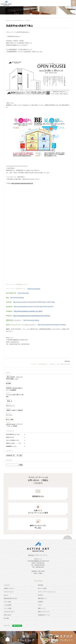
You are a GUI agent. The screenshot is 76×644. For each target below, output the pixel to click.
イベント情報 (8, 608)
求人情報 (6, 618)
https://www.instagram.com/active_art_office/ (28, 311)
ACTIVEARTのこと (19, 20)
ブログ (40, 605)
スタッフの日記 (10, 440)
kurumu (6, 595)
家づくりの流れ (42, 588)
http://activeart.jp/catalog (31, 320)
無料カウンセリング (44, 612)
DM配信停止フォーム (44, 615)
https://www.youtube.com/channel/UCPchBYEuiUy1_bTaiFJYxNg (34, 302)
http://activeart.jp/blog (17, 298)
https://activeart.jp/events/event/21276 (22, 183)
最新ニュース (42, 608)
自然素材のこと (10, 446)
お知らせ (28, 20)
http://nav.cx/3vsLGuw (34, 289)
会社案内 (40, 602)
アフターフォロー (9, 592)
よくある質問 (8, 605)
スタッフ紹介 (8, 602)
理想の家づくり (42, 598)
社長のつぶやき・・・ (12, 443)
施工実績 (40, 585)
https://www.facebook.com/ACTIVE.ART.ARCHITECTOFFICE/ (34, 307)
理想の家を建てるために (11, 598)
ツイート (67, 361)
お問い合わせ (8, 615)
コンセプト (7, 585)
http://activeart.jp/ (23, 293)
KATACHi (40, 595)
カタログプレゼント (9, 612)
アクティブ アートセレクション (47, 592)
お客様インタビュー (9, 588)
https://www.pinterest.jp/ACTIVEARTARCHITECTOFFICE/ (32, 316)
